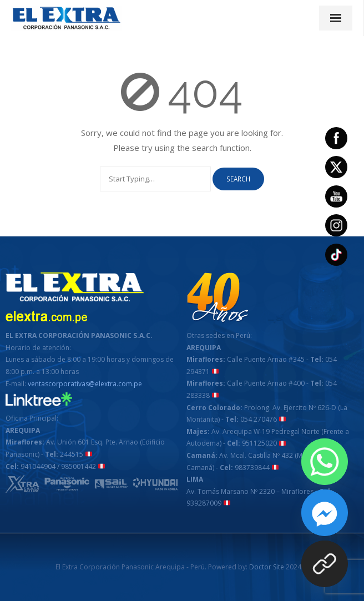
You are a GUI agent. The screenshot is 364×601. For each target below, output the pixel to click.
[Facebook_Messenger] (325, 513)
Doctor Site (267, 567)
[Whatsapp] (325, 462)
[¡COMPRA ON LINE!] (325, 564)
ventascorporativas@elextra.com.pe (85, 384)
